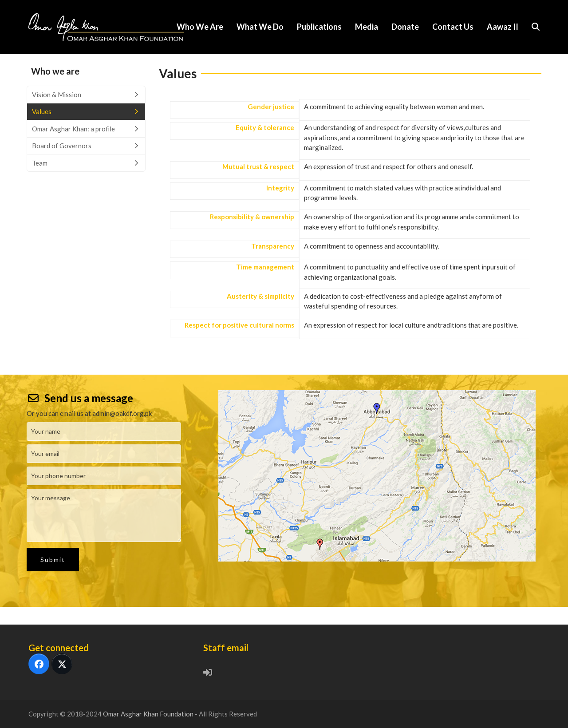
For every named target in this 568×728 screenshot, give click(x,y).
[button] (536, 27)
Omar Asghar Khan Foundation (149, 714)
